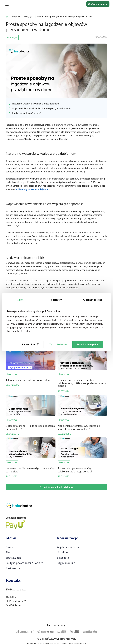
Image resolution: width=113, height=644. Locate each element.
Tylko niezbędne (58, 344)
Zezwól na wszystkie (88, 344)
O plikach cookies (93, 300)
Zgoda (20, 299)
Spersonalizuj (30, 344)
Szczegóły (56, 300)
